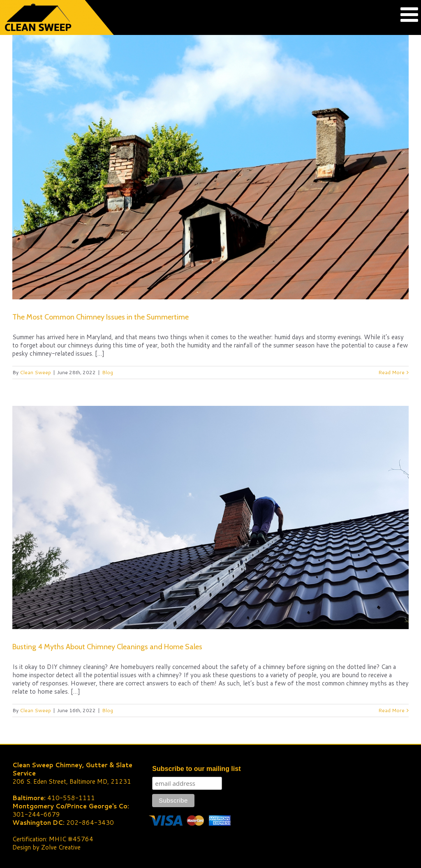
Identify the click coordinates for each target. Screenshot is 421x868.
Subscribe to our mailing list (196, 769)
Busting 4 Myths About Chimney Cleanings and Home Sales (107, 647)
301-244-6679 (36, 814)
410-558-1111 (71, 798)
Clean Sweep (35, 372)
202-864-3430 (90, 823)
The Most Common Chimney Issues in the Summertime (101, 317)
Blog (108, 372)
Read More (391, 372)
